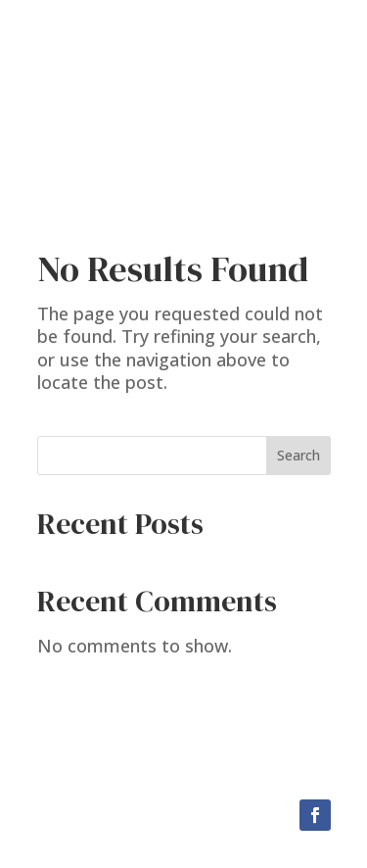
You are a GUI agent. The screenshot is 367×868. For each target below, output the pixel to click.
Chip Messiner (183, 92)
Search (298, 455)
